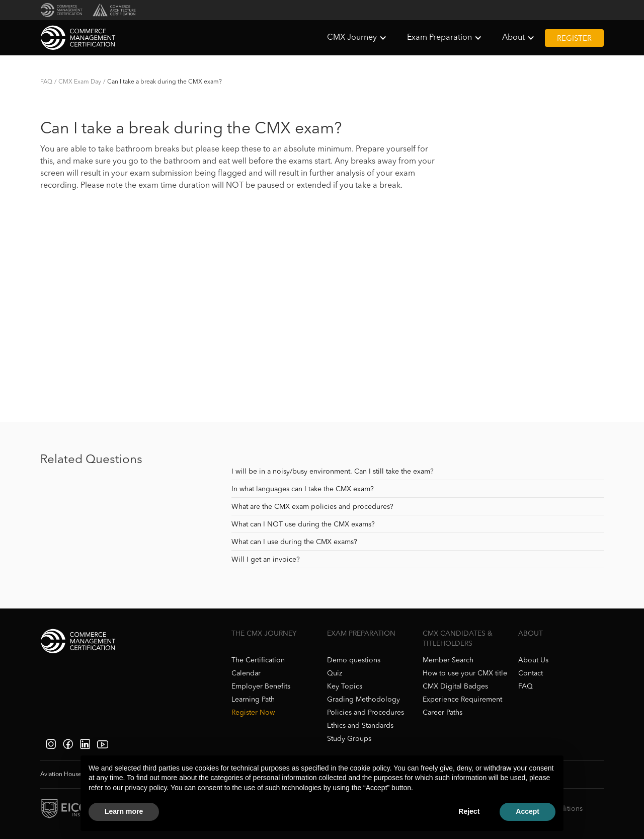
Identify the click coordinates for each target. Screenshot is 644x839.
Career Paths (442, 713)
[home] (78, 38)
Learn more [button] (124, 811)
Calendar (246, 673)
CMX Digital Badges (455, 687)
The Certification (258, 660)
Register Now (253, 713)
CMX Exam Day (80, 82)
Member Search (448, 660)
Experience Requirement (462, 700)
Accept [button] (528, 811)
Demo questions (354, 660)
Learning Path (253, 700)
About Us (533, 660)
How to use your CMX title (465, 673)
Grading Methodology (364, 700)
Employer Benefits (261, 687)
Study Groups (349, 739)
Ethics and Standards (360, 726)
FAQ (46, 82)
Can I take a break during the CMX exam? (165, 82)
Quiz (335, 673)
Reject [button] (469, 811)
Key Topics (345, 687)
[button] (357, 38)
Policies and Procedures (366, 713)
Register (574, 39)
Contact (531, 673)
